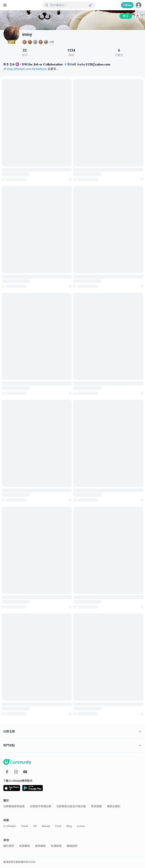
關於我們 (9, 846)
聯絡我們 (72, 846)
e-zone (81, 826)
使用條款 (40, 846)
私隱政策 (56, 846)
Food (58, 826)
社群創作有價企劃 (41, 806)
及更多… (53, 69)
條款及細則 (114, 806)
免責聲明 (25, 846)
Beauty (46, 826)
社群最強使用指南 (14, 806)
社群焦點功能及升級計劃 (71, 806)
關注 (126, 16)
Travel (24, 826)
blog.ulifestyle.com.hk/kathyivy (27, 69)
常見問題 (96, 806)
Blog (69, 826)
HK (35, 826)
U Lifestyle (9, 826)
